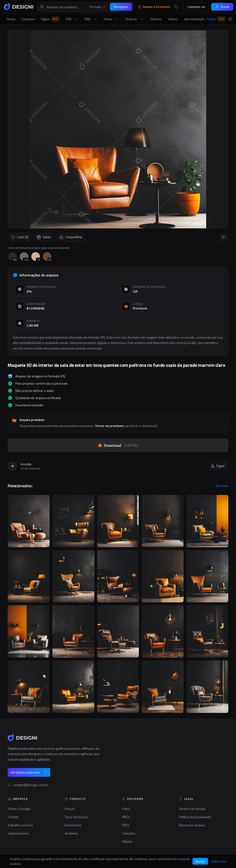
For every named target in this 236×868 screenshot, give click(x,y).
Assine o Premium (154, 7)
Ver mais (222, 486)
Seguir (218, 466)
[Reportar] (223, 237)
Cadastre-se (196, 7)
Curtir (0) (20, 237)
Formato (97, 7)
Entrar (222, 7)
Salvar (44, 237)
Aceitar (200, 861)
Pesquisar (121, 7)
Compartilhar (71, 237)
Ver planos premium (29, 772)
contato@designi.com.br (31, 785)
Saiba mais (219, 861)
